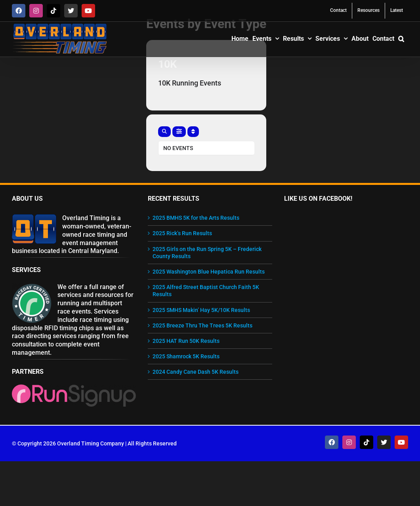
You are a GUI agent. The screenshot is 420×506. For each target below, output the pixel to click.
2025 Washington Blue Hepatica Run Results (209, 272)
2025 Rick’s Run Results (182, 233)
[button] (401, 38)
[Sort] (193, 132)
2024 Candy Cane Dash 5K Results (196, 372)
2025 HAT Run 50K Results (186, 341)
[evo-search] (164, 132)
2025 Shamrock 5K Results (186, 356)
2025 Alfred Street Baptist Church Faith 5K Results (206, 291)
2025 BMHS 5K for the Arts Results (196, 218)
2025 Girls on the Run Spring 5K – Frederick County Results (207, 253)
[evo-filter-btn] (179, 132)
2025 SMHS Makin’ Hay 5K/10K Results (201, 310)
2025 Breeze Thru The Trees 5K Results (202, 325)
